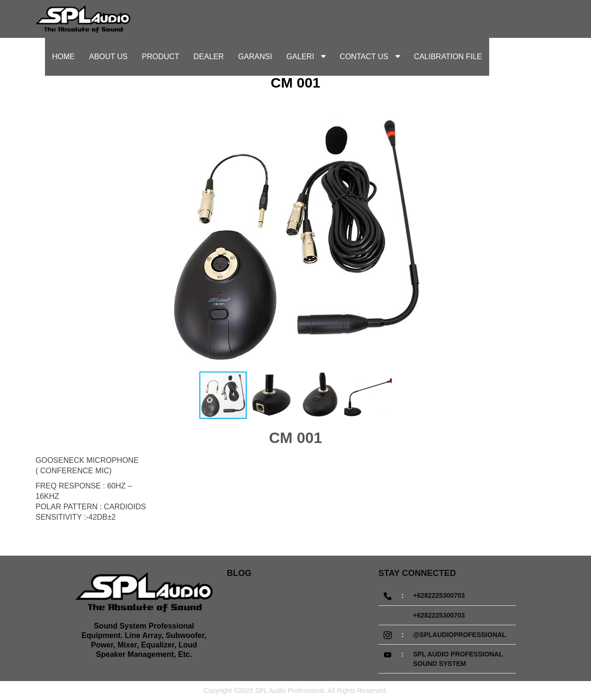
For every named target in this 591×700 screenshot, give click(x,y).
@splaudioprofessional (459, 635)
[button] (524, 238)
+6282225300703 (439, 595)
